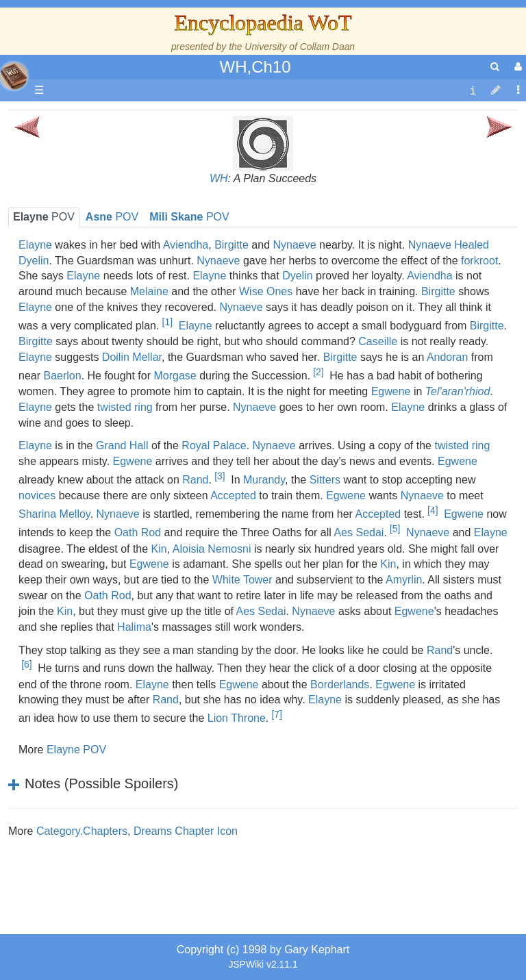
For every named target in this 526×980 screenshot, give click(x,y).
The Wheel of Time (111, 218)
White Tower (242, 580)
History (82, 250)
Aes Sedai (359, 533)
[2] (318, 372)
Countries (116, 328)
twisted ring (462, 445)
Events (82, 280)
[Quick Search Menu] (495, 67)
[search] (495, 67)
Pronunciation (99, 578)
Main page (63, 117)
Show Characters (107, 390)
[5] (395, 529)
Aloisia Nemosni (212, 549)
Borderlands (340, 684)
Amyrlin (404, 580)
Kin (388, 564)
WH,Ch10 (255, 67)
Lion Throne (237, 719)
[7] (276, 714)
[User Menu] (516, 67)
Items (78, 484)
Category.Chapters (82, 831)
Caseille (378, 341)
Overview (115, 312)
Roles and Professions (120, 437)
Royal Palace (214, 445)
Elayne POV (76, 750)
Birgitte (231, 245)
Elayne (209, 276)
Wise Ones (266, 291)
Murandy (264, 480)
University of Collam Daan (300, 47)
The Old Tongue (104, 343)
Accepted (233, 495)
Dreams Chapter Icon (186, 831)
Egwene (391, 391)
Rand (195, 480)
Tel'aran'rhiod (458, 391)
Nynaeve (295, 245)
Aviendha (429, 276)
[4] (433, 510)
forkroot (479, 261)
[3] (220, 476)
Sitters (325, 480)
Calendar (87, 265)
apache (14, 76)
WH (219, 178)
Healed (472, 245)
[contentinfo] (473, 91)
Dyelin (297, 276)
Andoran (448, 357)
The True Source (106, 234)
